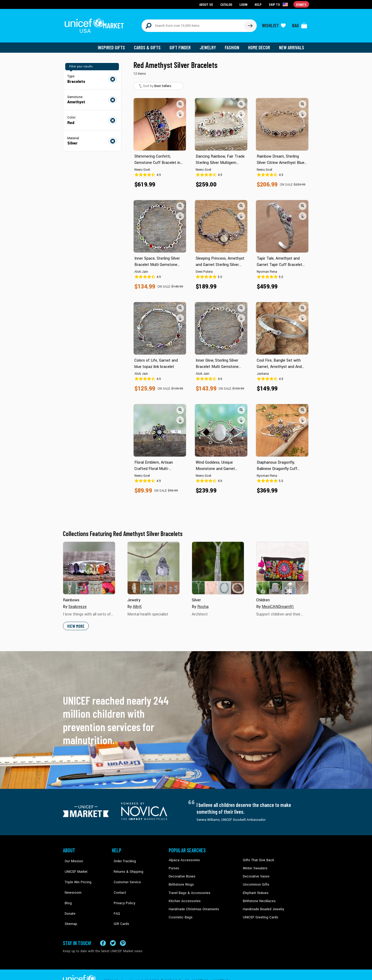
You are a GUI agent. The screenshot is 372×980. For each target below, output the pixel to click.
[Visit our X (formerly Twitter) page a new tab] (113, 930)
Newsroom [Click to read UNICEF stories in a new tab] (71, 881)
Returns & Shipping (126, 865)
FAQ (115, 897)
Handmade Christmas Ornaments (193, 905)
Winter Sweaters (255, 865)
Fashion (233, 45)
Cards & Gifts (150, 45)
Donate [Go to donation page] (301, 4)
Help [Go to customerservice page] (259, 4)
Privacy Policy (122, 889)
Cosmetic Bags (180, 913)
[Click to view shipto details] (279, 4)
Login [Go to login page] (244, 4)
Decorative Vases (255, 873)
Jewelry (210, 45)
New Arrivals (292, 45)
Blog (66, 889)
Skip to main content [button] (186, 0)
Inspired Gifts (115, 45)
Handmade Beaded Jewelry (262, 905)
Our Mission (72, 857)
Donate (68, 897)
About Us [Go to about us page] (207, 4)
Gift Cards (119, 905)
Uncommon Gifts (255, 881)
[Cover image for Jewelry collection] (154, 565)
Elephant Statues (255, 889)
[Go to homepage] (96, 24)
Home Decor (260, 45)
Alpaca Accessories (183, 857)
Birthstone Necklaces (258, 897)
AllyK (137, 604)
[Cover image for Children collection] (282, 565)
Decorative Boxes (181, 873)
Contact (118, 881)
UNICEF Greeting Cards (259, 913)
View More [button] (76, 623)
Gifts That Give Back (257, 857)
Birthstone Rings (181, 881)
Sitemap (69, 905)
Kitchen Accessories (183, 897)
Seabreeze (78, 604)
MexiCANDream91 (277, 604)
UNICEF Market (73, 865)
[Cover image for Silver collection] (218, 565)
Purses (174, 865)
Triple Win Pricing (75, 873)
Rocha (203, 604)
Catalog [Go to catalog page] (227, 4)
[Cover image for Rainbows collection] (89, 565)
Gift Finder (182, 45)
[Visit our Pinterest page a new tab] (123, 930)
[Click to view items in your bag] (300, 24)
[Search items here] (193, 24)
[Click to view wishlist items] (274, 24)
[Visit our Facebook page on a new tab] (103, 930)
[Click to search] (250, 24)
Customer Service (125, 873)
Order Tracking (122, 857)
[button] (180, 101)
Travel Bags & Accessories (188, 889)
